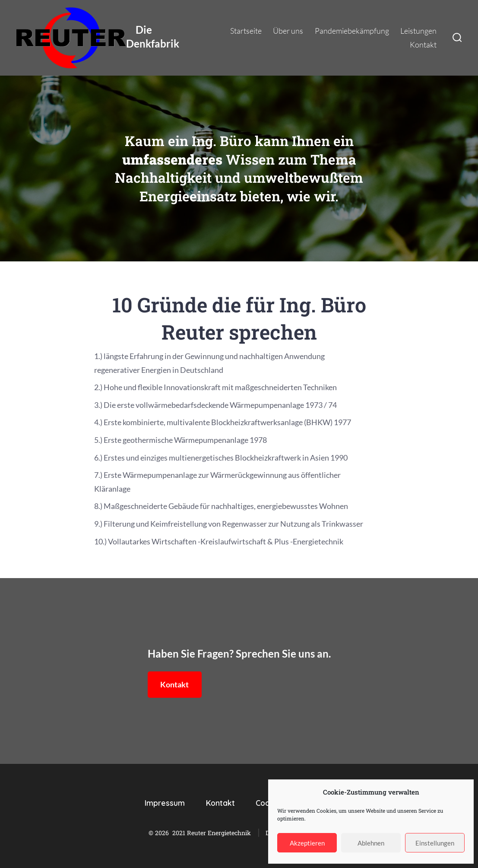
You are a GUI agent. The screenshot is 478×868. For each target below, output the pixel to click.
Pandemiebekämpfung (352, 31)
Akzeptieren (307, 843)
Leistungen (418, 31)
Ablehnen (371, 843)
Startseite (246, 31)
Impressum (165, 803)
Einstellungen (435, 843)
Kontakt (423, 45)
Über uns (288, 31)
